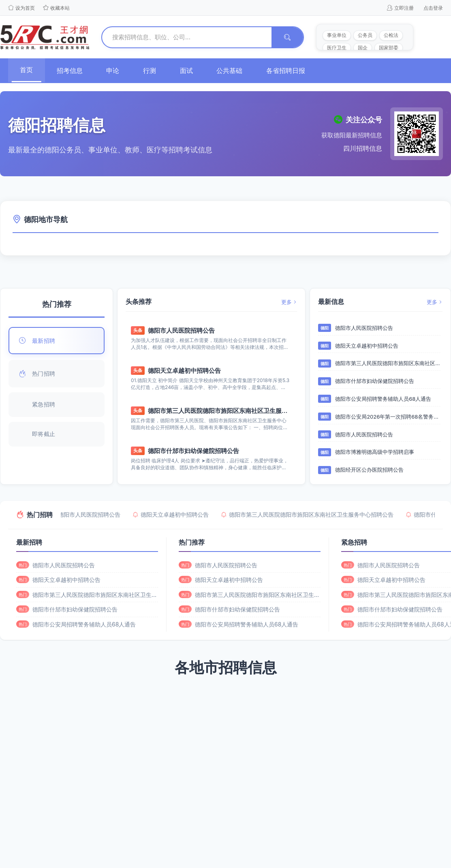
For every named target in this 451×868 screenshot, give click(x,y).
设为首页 (21, 8)
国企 (363, 48)
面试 (189, 71)
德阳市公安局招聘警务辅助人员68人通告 (383, 399)
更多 (289, 302)
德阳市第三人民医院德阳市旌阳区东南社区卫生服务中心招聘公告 (219, 411)
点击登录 (433, 8)
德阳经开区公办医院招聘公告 (369, 470)
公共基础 (233, 71)
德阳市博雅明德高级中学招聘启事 (375, 452)
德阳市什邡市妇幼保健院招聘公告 (193, 451)
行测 (152, 71)
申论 (114, 71)
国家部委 (389, 48)
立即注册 (400, 8)
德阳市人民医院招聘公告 (181, 331)
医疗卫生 (337, 48)
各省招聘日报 (289, 71)
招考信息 (71, 71)
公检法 (391, 35)
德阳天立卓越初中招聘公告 (184, 371)
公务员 (365, 35)
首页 (27, 70)
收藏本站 (56, 8)
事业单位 (337, 35)
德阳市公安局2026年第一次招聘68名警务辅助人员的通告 (388, 417)
